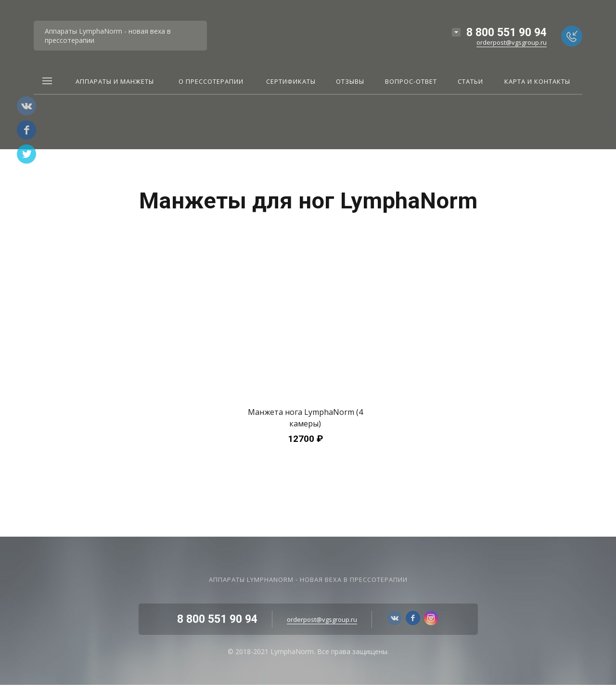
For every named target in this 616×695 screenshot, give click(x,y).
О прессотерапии (211, 82)
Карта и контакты (537, 82)
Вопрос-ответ (411, 82)
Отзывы (350, 82)
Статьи (470, 82)
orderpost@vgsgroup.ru (512, 42)
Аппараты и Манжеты (115, 82)
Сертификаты (291, 82)
